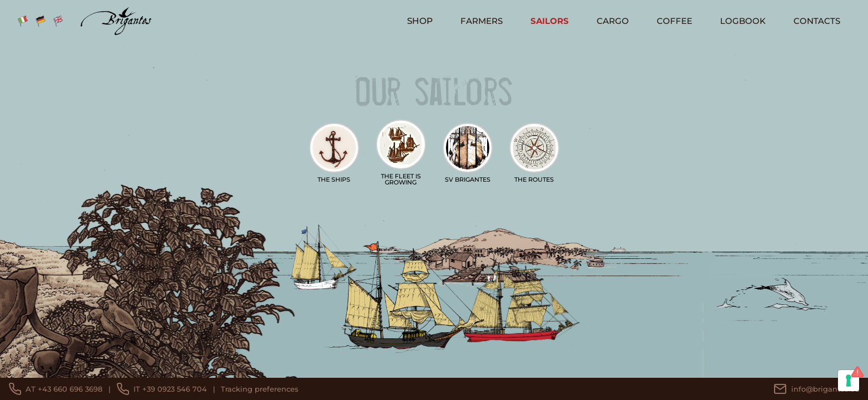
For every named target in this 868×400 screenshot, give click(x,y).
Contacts (817, 21)
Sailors (550, 21)
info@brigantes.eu (817, 389)
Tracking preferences (260, 389)
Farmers (482, 21)
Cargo (613, 21)
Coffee (674, 21)
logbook (743, 21)
